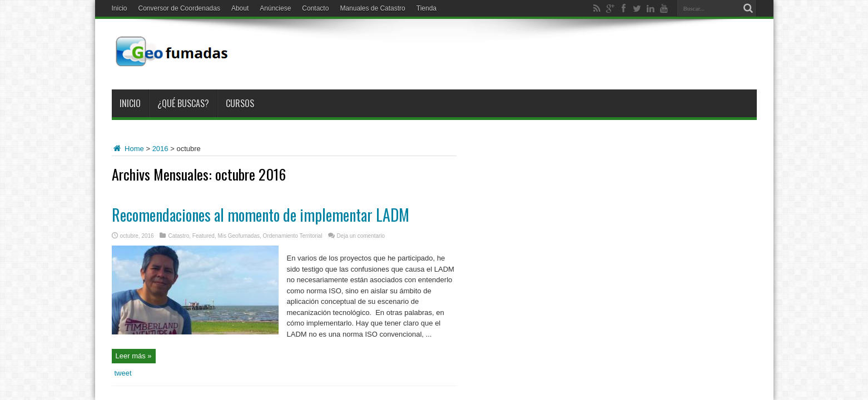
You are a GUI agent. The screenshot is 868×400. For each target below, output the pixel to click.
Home (128, 149)
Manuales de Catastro (372, 8)
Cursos (240, 103)
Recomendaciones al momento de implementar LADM (261, 215)
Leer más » (134, 356)
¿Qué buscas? (183, 103)
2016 (160, 149)
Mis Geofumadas (239, 236)
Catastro (178, 236)
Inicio (120, 8)
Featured (204, 236)
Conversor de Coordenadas (179, 8)
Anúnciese (275, 8)
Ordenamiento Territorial (293, 236)
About (240, 8)
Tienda (426, 8)
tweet (123, 373)
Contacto (315, 8)
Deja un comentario (361, 236)
